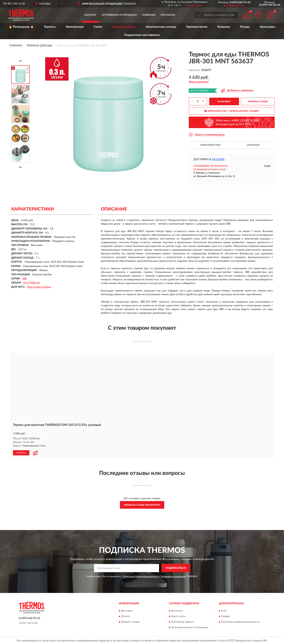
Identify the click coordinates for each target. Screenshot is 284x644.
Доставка (127, 611)
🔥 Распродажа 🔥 (21, 27)
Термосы (50, 27)
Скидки (226, 616)
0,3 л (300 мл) (32, 283)
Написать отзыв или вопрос (142, 505)
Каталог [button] (91, 15)
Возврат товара (130, 622)
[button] (234, 5)
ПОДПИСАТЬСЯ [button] (176, 568)
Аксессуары (268, 27)
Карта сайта (178, 616)
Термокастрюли (197, 27)
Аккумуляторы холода (161, 27)
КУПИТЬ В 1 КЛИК (258, 102)
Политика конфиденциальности (241, 622)
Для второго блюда (39, 287)
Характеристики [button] (210, 145)
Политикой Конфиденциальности (141, 576)
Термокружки (75, 27)
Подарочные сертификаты (142, 35)
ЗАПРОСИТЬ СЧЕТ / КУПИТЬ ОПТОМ (232, 111)
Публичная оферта (182, 622)
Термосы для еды (124, 27)
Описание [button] (253, 145)
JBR (25, 279)
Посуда (245, 27)
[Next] (20, 167)
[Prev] (20, 61)
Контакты (168, 15)
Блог (224, 611)
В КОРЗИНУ (224, 102)
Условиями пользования (173, 576)
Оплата (126, 616)
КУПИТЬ (21, 453)
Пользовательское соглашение (190, 627)
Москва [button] (218, 159)
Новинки (149, 15)
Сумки (98, 27)
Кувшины (224, 27)
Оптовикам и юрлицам (119, 15)
